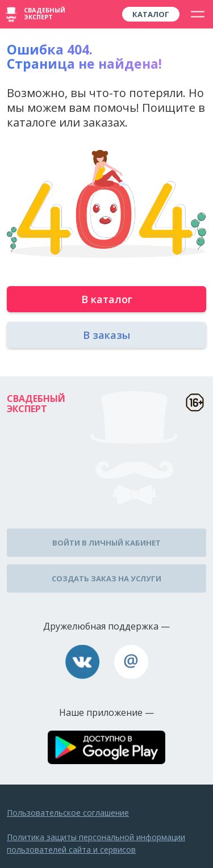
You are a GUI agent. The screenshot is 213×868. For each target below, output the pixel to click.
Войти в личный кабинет (106, 543)
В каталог (107, 299)
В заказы (106, 335)
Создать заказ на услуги (106, 578)
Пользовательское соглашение (68, 813)
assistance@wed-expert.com (131, 662)
